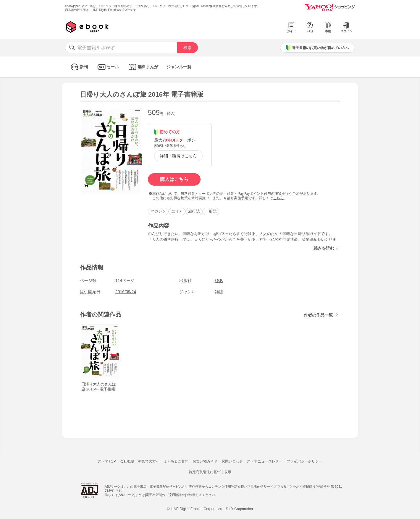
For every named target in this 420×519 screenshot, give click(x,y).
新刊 (79, 67)
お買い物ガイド (205, 461)
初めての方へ (149, 461)
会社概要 (127, 461)
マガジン (158, 211)
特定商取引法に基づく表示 (210, 472)
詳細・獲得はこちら (178, 156)
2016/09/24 (126, 292)
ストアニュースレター (265, 461)
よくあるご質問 (176, 461)
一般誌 (211, 211)
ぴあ (219, 280)
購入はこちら (174, 179)
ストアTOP (107, 461)
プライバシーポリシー (304, 461)
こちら (278, 198)
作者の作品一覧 (318, 315)
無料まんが (143, 67)
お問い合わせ (232, 461)
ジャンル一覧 (179, 67)
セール (108, 67)
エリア (177, 211)
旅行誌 (194, 211)
